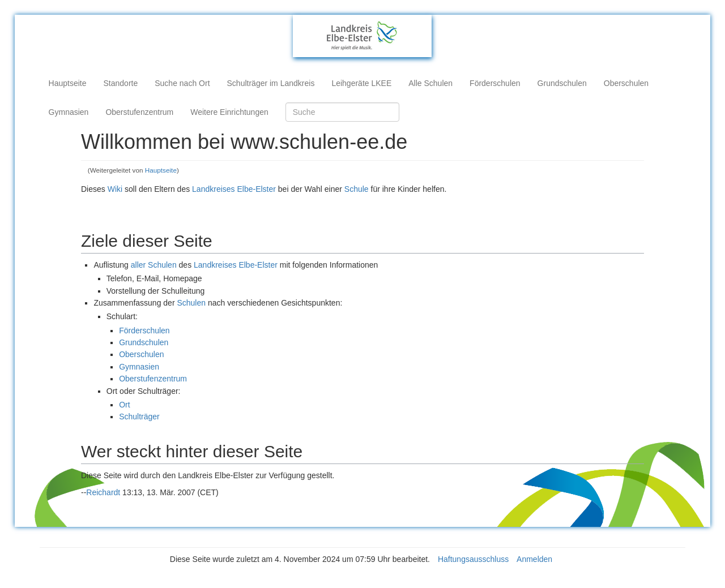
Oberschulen (626, 83)
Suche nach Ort (182, 83)
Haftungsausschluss (473, 559)
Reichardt (103, 492)
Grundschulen (562, 83)
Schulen (191, 303)
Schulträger (139, 417)
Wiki (115, 189)
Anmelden (534, 559)
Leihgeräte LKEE (361, 83)
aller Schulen (154, 265)
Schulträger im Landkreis (271, 83)
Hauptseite (68, 83)
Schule (357, 189)
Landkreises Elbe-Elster (234, 189)
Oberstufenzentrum (139, 112)
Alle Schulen (430, 83)
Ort (124, 405)
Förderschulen (495, 83)
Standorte (121, 83)
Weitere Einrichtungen (229, 112)
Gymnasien (69, 112)
